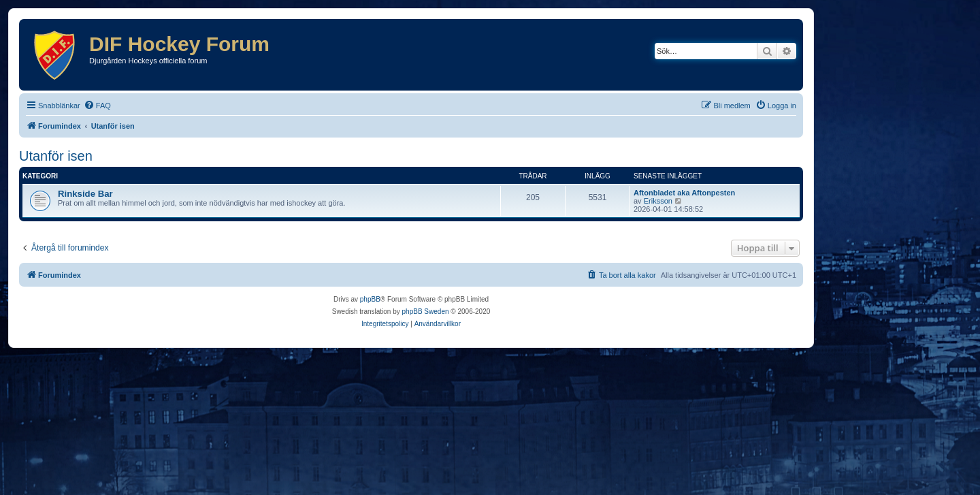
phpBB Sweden (426, 312)
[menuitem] (97, 106)
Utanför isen (56, 156)
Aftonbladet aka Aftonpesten (684, 193)
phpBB (370, 299)
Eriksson (658, 201)
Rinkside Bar (85, 194)
